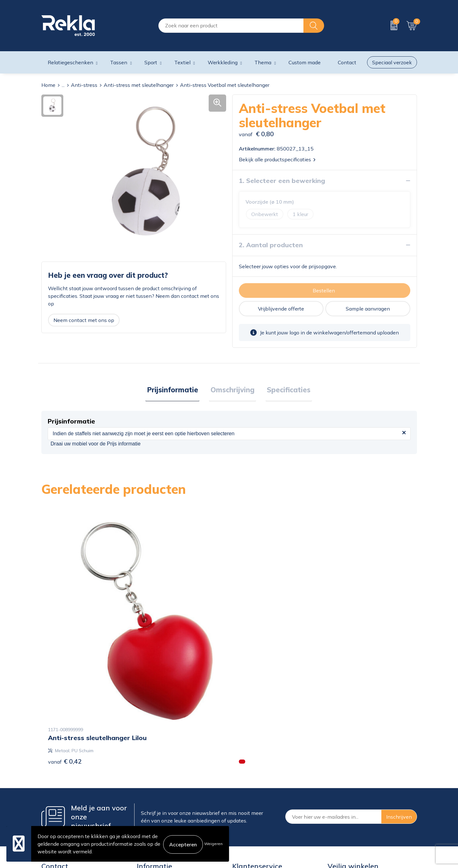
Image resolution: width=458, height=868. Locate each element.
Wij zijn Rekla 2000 (160, 793)
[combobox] (231, 26)
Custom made (305, 62)
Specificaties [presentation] (286, 390)
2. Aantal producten (271, 245)
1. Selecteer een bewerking (282, 181)
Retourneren (247, 803)
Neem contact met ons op (84, 320)
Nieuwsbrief (151, 803)
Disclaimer (340, 793)
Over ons (147, 772)
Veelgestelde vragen (161, 813)
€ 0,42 (65, 655)
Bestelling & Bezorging (259, 782)
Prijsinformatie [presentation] (175, 390)
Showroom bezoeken (162, 823)
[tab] (175, 391)
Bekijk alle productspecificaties (277, 159)
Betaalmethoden (252, 793)
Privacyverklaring (348, 782)
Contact (241, 772)
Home (48, 85)
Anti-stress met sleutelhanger (139, 85)
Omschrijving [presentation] (232, 390)
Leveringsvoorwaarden (354, 803)
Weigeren (213, 844)
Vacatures (148, 782)
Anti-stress (84, 85)
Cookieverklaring (347, 772)
